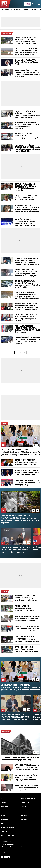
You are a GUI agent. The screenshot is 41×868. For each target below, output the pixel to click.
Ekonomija (5, 811)
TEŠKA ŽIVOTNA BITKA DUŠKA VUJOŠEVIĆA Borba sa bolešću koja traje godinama (27, 788)
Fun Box (4, 832)
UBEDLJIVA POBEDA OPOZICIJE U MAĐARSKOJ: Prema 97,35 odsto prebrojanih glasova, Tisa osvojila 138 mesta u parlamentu (20, 452)
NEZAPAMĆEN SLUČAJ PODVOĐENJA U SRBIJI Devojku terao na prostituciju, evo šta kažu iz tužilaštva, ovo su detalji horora (27, 209)
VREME (5, 591)
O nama (23, 807)
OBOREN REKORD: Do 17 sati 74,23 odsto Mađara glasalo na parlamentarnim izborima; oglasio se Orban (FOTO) (15, 717)
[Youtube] (9, 857)
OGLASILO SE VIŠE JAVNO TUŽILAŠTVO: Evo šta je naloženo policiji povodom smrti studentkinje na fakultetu (27, 114)
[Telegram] (12, 42)
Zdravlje (6, 731)
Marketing (25, 815)
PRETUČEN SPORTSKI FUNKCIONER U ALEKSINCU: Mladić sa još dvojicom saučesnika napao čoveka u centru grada (25, 222)
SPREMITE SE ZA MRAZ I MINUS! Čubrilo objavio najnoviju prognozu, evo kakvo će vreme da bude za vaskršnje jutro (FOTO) (27, 649)
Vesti (4, 424)
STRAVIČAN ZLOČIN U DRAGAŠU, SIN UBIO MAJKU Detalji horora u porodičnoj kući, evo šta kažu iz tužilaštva (27, 340)
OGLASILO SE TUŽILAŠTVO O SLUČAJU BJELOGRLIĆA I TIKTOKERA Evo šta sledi (26, 197)
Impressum (25, 803)
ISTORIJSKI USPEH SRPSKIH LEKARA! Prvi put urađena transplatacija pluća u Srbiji (20, 759)
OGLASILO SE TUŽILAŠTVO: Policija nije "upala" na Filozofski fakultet (27, 62)
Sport (3, 815)
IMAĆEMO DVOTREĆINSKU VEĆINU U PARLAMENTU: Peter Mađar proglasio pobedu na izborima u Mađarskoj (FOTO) (27, 462)
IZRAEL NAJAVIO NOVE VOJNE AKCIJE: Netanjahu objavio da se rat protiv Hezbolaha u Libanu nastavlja (27, 472)
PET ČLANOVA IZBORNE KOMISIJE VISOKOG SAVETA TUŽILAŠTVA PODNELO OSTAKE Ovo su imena (27, 329)
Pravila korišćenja (28, 799)
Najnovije (5, 10)
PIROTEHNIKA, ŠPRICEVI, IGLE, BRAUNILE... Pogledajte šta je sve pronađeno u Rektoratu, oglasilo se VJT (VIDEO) (27, 73)
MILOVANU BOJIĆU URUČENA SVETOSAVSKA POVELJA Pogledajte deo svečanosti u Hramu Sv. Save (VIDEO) (26, 778)
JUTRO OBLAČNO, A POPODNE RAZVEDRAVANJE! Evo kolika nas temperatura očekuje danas (27, 619)
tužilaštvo (7, 34)
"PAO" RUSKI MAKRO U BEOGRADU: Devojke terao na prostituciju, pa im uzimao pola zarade (27, 137)
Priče (3, 823)
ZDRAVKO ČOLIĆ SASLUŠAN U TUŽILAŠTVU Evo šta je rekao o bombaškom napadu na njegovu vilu (27, 126)
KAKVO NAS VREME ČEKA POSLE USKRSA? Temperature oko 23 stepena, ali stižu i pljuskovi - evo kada (27, 598)
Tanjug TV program (28, 811)
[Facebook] (9, 42)
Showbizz (5, 819)
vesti (34, 10)
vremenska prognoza (20, 10)
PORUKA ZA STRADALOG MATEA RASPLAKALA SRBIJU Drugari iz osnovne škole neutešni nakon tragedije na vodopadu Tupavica (20, 519)
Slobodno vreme (7, 827)
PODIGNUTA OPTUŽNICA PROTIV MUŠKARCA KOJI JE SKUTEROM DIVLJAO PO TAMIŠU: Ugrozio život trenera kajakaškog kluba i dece (26, 295)
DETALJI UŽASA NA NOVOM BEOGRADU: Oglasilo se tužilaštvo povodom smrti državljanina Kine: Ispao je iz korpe (26, 41)
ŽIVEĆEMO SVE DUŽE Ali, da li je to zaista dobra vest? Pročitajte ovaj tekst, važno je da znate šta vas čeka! (27, 767)
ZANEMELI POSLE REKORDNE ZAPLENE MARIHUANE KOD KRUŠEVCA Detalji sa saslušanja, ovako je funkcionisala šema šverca (27, 307)
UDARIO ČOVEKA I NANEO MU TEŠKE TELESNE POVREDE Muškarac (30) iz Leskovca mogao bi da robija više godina (27, 261)
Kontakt (24, 819)
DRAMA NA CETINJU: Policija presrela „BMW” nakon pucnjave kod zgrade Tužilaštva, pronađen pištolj (27, 284)
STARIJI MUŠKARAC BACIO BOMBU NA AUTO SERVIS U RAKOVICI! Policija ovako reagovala (25, 187)
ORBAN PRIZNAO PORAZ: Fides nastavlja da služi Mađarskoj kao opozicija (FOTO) (27, 483)
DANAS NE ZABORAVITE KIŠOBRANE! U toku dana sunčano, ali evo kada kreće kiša (26, 639)
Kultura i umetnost (9, 836)
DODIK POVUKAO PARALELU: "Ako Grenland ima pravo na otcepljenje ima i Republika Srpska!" (26, 318)
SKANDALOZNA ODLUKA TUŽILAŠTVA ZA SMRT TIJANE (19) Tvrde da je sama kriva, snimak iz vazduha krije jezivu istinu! (27, 273)
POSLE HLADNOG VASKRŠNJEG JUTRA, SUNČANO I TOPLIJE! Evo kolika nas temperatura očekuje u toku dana (25, 608)
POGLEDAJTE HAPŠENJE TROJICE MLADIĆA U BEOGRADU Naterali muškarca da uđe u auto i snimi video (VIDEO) (27, 148)
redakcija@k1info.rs (11, 844)
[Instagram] (5, 857)
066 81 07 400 (8, 842)
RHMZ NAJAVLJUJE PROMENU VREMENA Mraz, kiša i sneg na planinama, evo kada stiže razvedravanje (27, 629)
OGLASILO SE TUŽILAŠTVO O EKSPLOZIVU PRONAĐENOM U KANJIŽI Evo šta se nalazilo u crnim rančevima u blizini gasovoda (27, 52)
